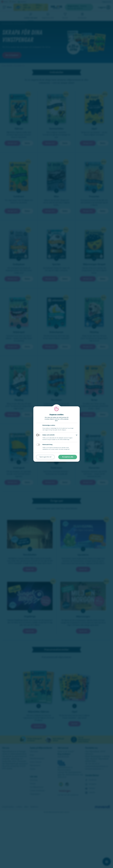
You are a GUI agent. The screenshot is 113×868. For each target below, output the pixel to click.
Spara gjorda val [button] (45, 457)
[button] (77, 435)
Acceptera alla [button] (68, 457)
